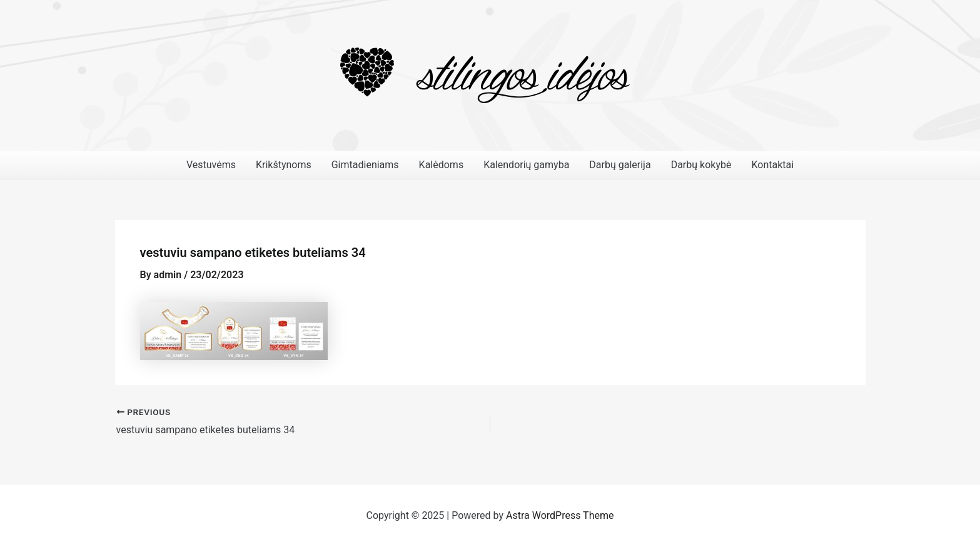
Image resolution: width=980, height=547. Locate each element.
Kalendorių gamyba (526, 165)
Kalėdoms (442, 165)
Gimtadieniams (365, 165)
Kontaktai (772, 165)
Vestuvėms (211, 165)
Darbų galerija (620, 165)
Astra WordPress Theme (560, 515)
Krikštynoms (284, 165)
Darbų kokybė (701, 165)
